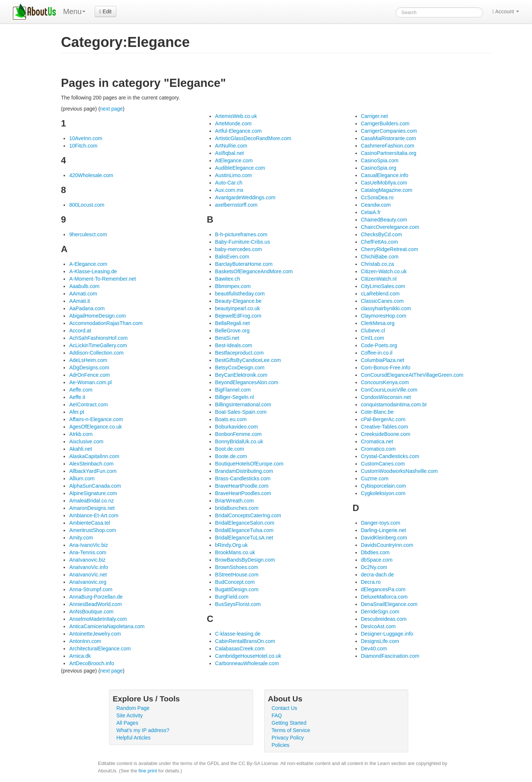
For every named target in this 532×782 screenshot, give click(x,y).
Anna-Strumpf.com (91, 589)
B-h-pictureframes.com (241, 234)
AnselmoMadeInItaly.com (98, 619)
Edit (105, 11)
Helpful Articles (134, 738)
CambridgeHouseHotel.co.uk (248, 656)
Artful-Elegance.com (238, 131)
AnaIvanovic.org (88, 582)
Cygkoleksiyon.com (383, 493)
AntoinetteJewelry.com (95, 634)
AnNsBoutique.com (91, 612)
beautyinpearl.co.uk (237, 308)
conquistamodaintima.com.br (394, 404)
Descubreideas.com (384, 619)
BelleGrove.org (232, 331)
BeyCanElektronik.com (241, 375)
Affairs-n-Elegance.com (96, 419)
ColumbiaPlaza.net (383, 360)
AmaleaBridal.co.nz (91, 501)
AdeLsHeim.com (88, 360)
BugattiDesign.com (237, 589)
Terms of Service (291, 730)
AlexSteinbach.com (91, 464)
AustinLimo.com (233, 175)
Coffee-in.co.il (377, 353)
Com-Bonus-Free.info (386, 368)
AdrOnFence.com (89, 375)
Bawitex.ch (228, 279)
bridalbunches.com (237, 508)
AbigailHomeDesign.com (97, 316)
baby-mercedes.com (238, 249)
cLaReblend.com (380, 294)
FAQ (277, 715)
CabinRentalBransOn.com (245, 641)
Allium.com (82, 478)
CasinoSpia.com (380, 160)
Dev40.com (374, 649)
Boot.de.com (230, 449)
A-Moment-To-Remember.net (103, 279)
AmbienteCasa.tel (90, 523)
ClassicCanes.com (382, 301)
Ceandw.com (376, 205)
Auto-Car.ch (229, 183)
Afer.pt (76, 412)
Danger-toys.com (381, 523)
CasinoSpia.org (379, 168)
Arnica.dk (80, 656)
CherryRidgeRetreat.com (390, 249)
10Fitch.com (83, 146)
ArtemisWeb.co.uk (236, 116)
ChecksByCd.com (381, 234)
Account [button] (506, 11)
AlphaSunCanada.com (95, 486)
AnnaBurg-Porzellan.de (96, 597)
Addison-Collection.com (96, 353)
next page (112, 109)
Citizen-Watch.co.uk (384, 271)
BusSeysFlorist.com (238, 604)
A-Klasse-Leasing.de (93, 271)
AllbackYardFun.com (93, 471)
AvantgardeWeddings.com (245, 197)
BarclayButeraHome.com (244, 264)
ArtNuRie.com (231, 146)
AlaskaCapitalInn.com (94, 456)
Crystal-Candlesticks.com (390, 456)
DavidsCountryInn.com (387, 545)
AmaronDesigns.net (92, 508)
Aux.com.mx (229, 190)
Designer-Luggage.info (387, 634)
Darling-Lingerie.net (383, 530)
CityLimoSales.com (383, 286)
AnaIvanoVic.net (88, 575)
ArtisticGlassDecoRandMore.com (253, 138)
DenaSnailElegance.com (389, 604)
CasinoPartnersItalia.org (389, 153)
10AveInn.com (86, 138)
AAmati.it (79, 301)
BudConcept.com (235, 582)
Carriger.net (374, 116)
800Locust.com (87, 205)
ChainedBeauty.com (384, 220)
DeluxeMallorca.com (384, 597)
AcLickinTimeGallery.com (98, 345)
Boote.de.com (231, 456)
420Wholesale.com (91, 175)
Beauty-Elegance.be (238, 301)
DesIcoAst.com (378, 626)
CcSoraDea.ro (377, 197)
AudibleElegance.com (240, 168)
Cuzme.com (375, 478)
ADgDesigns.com (89, 368)
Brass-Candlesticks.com (243, 478)
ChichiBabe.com (380, 257)
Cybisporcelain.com (383, 486)
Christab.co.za (377, 264)
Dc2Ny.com (374, 567)
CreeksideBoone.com (386, 434)
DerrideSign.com (380, 612)
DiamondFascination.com (390, 656)
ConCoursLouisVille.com (389, 390)
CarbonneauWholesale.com (247, 663)
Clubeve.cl (373, 331)
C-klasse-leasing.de (238, 634)
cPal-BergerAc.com (383, 419)
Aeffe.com (81, 390)
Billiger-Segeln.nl (234, 397)
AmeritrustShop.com (93, 530)
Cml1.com (373, 338)
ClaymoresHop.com (384, 316)
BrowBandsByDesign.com (245, 560)
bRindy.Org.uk (231, 545)
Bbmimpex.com (233, 286)
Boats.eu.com (231, 419)
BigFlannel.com (233, 390)
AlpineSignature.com (93, 493)
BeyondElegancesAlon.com (247, 382)
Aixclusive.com (86, 441)
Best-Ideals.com (233, 345)
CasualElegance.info (385, 175)
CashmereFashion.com (388, 146)
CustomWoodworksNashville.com (399, 471)
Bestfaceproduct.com (239, 353)
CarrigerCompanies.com (389, 131)
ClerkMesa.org (378, 323)
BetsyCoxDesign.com (240, 368)
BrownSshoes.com (237, 567)
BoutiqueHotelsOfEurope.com (249, 464)
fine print (148, 771)
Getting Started (289, 723)
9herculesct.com (88, 234)
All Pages (127, 723)
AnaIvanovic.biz (87, 560)
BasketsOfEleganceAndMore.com (254, 271)
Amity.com (81, 538)
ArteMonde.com (233, 123)
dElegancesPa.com (383, 589)
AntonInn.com (85, 641)
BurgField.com (232, 597)
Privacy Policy (288, 738)
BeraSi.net (227, 338)
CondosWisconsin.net (386, 397)
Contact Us (284, 708)
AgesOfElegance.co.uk (95, 427)
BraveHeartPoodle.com (242, 486)
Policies (280, 745)
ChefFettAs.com (379, 242)
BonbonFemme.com (238, 434)
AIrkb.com (81, 434)
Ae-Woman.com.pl (90, 382)
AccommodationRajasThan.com (106, 323)
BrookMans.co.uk (235, 552)
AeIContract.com (88, 404)
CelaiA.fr (371, 212)
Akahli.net (80, 449)
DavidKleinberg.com (384, 538)
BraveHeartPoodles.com (243, 493)
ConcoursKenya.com (385, 382)
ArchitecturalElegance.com (100, 649)
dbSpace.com (377, 560)
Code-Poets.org (379, 345)
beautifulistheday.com (240, 294)
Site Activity (130, 715)
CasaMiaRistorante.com (388, 138)
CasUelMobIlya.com (384, 183)
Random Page (133, 708)
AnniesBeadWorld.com (95, 604)
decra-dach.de (378, 575)
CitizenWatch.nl (379, 279)
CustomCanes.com (383, 464)
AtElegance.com (234, 160)
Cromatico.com (378, 449)
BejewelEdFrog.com (238, 316)
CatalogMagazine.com (387, 190)
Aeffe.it (77, 397)
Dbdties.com (375, 552)
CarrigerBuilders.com (385, 123)
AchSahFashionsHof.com (98, 338)
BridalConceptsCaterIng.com (248, 515)
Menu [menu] (74, 11)
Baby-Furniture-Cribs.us (243, 242)
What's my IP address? (143, 730)
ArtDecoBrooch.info (91, 663)
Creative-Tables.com (385, 427)
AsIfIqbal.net (229, 153)
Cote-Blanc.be (377, 412)
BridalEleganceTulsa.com (244, 530)
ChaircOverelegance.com (390, 227)
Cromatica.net (377, 441)
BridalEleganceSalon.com (245, 523)
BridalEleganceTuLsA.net (244, 538)
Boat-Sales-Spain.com (241, 412)
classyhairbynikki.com (386, 308)
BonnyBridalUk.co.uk (239, 441)
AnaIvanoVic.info (88, 567)
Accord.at (80, 331)
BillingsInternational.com (243, 404)
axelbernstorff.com (236, 205)
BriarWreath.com (234, 501)
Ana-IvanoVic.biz (88, 545)
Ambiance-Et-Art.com (94, 515)
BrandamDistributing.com (244, 471)
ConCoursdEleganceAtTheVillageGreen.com (412, 375)
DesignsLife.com (380, 641)
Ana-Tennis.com (88, 552)
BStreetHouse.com (237, 575)
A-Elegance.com (88, 264)
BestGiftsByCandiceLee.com (248, 360)
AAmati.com (83, 294)
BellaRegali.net (232, 323)
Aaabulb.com (84, 286)
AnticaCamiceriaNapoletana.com (107, 626)
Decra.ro (371, 582)
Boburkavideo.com (236, 427)
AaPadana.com (87, 308)
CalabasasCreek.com (240, 649)
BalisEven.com (232, 257)
